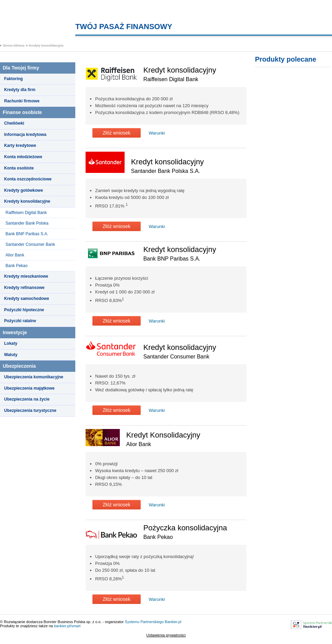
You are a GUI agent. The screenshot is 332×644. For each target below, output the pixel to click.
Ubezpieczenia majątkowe (29, 388)
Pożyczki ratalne (20, 321)
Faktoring (14, 79)
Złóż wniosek (117, 133)
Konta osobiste (19, 168)
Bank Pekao (17, 266)
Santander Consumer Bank (30, 244)
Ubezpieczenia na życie (27, 399)
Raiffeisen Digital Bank (26, 213)
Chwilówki (14, 123)
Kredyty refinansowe (24, 288)
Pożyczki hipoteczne (24, 310)
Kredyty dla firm (20, 90)
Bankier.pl (173, 622)
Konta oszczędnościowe (28, 179)
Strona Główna (14, 46)
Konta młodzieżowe (23, 157)
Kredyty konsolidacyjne (46, 46)
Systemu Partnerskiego (144, 622)
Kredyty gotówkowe (23, 190)
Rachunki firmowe (22, 101)
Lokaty (11, 343)
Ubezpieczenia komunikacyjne (34, 377)
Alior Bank (15, 255)
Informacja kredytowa (25, 135)
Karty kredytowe (20, 146)
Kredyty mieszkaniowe (26, 276)
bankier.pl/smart (67, 626)
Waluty (11, 355)
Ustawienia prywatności (166, 635)
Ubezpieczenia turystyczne (30, 411)
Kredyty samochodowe (27, 299)
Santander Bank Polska (27, 223)
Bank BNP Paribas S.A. (27, 234)
